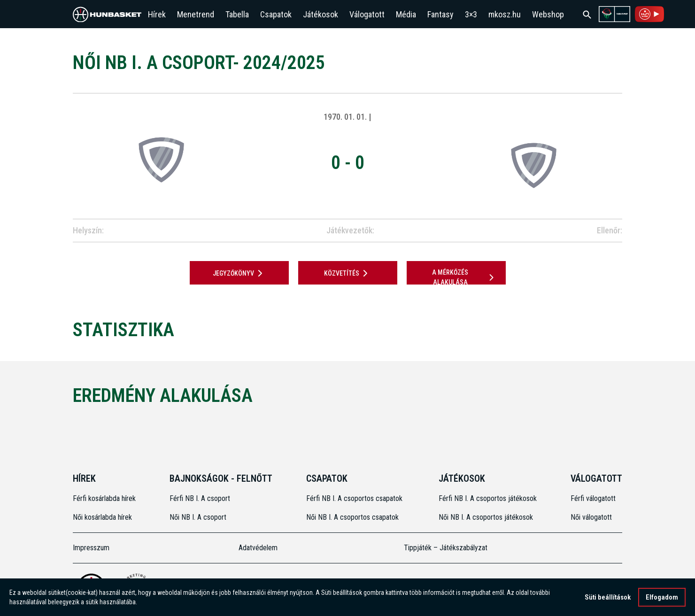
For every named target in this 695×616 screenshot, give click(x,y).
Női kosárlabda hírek (102, 517)
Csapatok (276, 14)
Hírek (157, 14)
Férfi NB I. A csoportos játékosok (488, 498)
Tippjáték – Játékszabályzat (446, 548)
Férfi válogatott (593, 498)
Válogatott (367, 14)
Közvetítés (347, 273)
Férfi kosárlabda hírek (104, 498)
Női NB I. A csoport (198, 517)
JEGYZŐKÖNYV (239, 273)
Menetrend (196, 14)
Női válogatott (591, 517)
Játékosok (320, 14)
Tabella (237, 14)
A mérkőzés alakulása (464, 277)
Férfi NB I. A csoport (200, 498)
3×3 (471, 14)
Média (406, 14)
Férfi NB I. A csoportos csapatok (355, 498)
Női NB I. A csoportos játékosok (486, 517)
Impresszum (91, 548)
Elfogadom (662, 597)
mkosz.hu (505, 14)
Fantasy (440, 14)
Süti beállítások (608, 597)
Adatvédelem (258, 548)
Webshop (548, 14)
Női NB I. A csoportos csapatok (353, 517)
